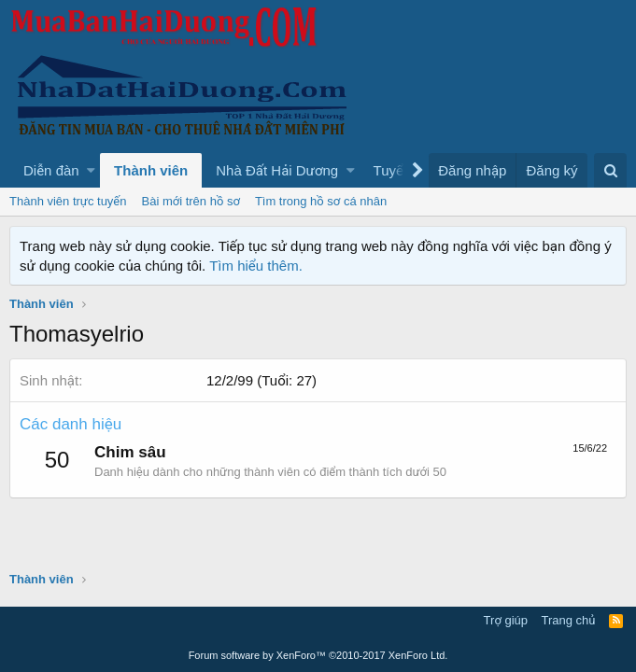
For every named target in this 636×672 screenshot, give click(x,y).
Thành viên (151, 170)
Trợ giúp (506, 620)
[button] (91, 170)
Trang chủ (569, 620)
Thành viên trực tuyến (68, 201)
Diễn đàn (51, 170)
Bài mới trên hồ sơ (191, 201)
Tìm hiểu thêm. (256, 266)
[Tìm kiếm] (610, 170)
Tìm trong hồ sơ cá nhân (321, 201)
